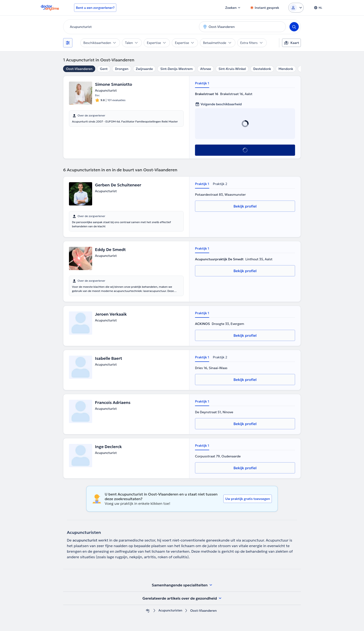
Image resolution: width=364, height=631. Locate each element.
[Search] (294, 27)
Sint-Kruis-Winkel (232, 69)
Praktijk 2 (220, 184)
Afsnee (206, 69)
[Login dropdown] (296, 8)
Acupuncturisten (170, 611)
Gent (104, 69)
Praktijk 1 (202, 83)
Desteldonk (262, 69)
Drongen (122, 69)
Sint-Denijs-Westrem (176, 69)
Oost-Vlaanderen (79, 69)
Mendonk (286, 69)
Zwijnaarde (144, 69)
